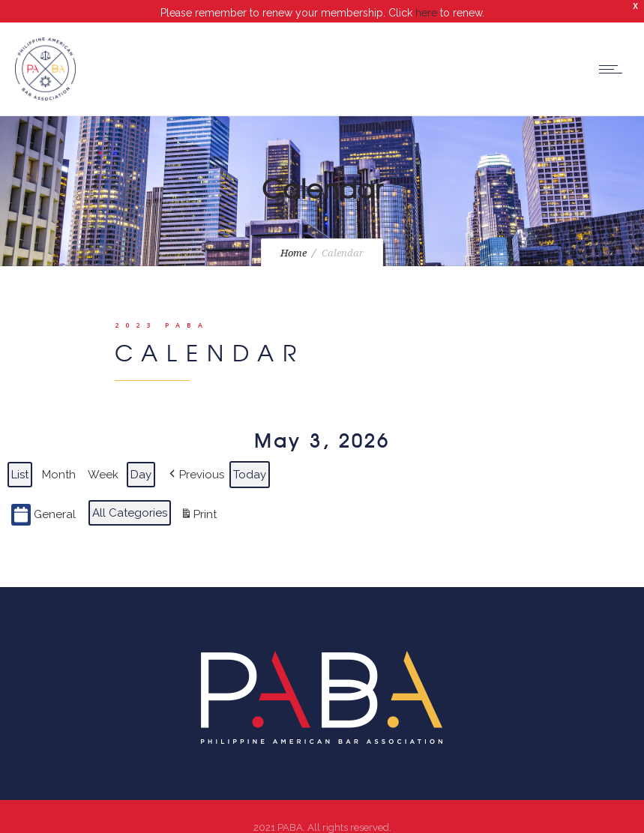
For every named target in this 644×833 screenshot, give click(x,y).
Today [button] (250, 461)
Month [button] (59, 461)
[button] (195, 461)
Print (198, 503)
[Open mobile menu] (614, 55)
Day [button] (141, 461)
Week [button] (103, 461)
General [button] (43, 501)
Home (294, 240)
